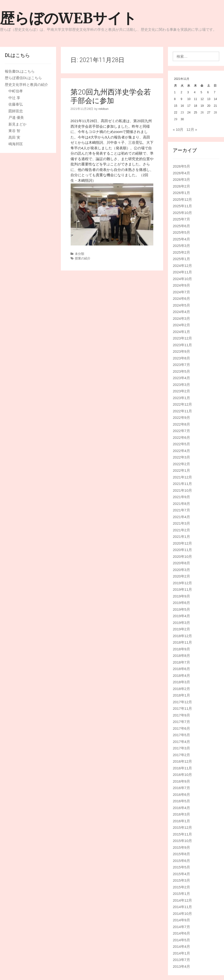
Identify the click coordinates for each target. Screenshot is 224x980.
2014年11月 (182, 907)
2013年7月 (181, 960)
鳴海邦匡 (16, 144)
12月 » (192, 129)
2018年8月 (181, 656)
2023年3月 (181, 385)
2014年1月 (181, 953)
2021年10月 (182, 490)
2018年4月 (181, 675)
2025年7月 (181, 219)
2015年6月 (181, 861)
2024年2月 (181, 325)
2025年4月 (181, 239)
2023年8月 (181, 358)
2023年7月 (181, 365)
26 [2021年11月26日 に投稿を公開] (202, 113)
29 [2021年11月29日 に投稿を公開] (176, 119)
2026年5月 (181, 166)
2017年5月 (181, 735)
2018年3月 (181, 682)
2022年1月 (181, 470)
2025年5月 (181, 232)
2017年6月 (181, 728)
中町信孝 (16, 91)
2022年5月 (181, 444)
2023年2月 (181, 391)
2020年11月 (182, 550)
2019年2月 (181, 629)
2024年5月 (181, 305)
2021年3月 (181, 523)
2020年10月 (182, 556)
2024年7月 (181, 292)
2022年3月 (181, 457)
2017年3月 (181, 748)
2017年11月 (182, 708)
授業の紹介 (83, 258)
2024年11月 (182, 272)
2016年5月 (181, 801)
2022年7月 (181, 431)
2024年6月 (181, 298)
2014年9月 (181, 920)
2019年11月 (182, 589)
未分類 (80, 254)
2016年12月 (182, 761)
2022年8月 (181, 424)
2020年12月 (182, 543)
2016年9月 (181, 781)
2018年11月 (182, 642)
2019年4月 (181, 616)
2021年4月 (181, 517)
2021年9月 (181, 497)
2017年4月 (181, 742)
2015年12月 (182, 827)
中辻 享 (14, 98)
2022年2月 (181, 464)
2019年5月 (181, 609)
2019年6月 (181, 603)
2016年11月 (182, 768)
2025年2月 (181, 252)
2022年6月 (181, 437)
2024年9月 (181, 285)
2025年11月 (182, 206)
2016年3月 (181, 814)
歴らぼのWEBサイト (68, 18)
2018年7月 (181, 662)
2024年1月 (181, 332)
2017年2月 (181, 755)
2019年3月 (181, 623)
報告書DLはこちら (20, 71)
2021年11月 (182, 484)
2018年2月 (181, 689)
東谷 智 (14, 131)
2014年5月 (181, 940)
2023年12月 (182, 338)
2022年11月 (182, 411)
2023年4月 (181, 378)
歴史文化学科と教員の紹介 (26, 85)
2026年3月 (181, 179)
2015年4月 (181, 874)
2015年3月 (181, 880)
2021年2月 (181, 530)
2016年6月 (181, 795)
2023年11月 (182, 345)
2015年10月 (182, 841)
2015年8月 (181, 854)
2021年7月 (181, 510)
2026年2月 (181, 186)
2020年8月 (181, 563)
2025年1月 (181, 259)
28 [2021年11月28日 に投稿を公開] (215, 113)
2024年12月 (182, 266)
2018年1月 (181, 695)
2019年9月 (181, 596)
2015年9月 (181, 847)
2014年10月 (182, 914)
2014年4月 (181, 946)
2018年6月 (181, 669)
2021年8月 (181, 504)
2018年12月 (182, 636)
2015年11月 (182, 834)
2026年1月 (181, 193)
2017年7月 (181, 722)
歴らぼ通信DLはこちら (23, 78)
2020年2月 (181, 576)
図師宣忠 (16, 111)
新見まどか (17, 124)
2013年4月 (181, 966)
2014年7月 (181, 927)
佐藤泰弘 (16, 104)
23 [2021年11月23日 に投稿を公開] (182, 113)
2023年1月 (181, 398)
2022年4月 (181, 451)
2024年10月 (182, 279)
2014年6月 (181, 933)
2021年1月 (181, 537)
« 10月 (178, 129)
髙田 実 (14, 137)
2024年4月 (181, 312)
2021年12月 (182, 477)
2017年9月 (181, 715)
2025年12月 (182, 199)
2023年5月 (181, 371)
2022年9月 (181, 418)
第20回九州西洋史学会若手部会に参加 (111, 96)
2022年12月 (182, 404)
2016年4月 (181, 808)
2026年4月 (181, 173)
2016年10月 (182, 775)
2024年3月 (181, 318)
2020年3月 (181, 570)
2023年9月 (181, 351)
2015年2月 (181, 887)
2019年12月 (182, 583)
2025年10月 (182, 213)
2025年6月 (181, 226)
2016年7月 (181, 788)
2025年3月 (181, 246)
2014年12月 (182, 900)
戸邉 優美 (16, 117)
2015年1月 (181, 894)
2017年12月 (182, 702)
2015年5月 (181, 867)
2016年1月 (181, 821)
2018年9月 (181, 649)
